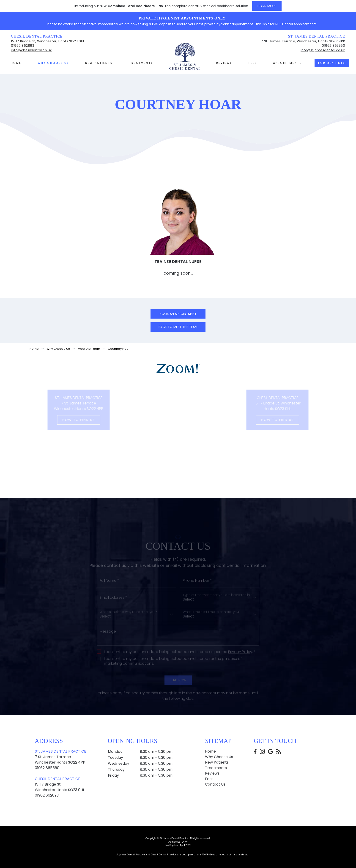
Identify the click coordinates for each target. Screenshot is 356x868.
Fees (253, 63)
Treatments (141, 63)
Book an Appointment (178, 314)
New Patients (99, 63)
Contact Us (215, 784)
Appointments (288, 63)
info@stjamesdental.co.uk (323, 50)
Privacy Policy (240, 671)
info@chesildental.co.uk (31, 50)
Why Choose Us (53, 63)
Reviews (224, 63)
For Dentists (332, 63)
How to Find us (66, 420)
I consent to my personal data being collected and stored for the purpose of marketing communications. (173, 680)
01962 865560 (333, 46)
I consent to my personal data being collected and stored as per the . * (180, 671)
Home (16, 63)
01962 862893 (23, 46)
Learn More (267, 6)
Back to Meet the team (178, 327)
